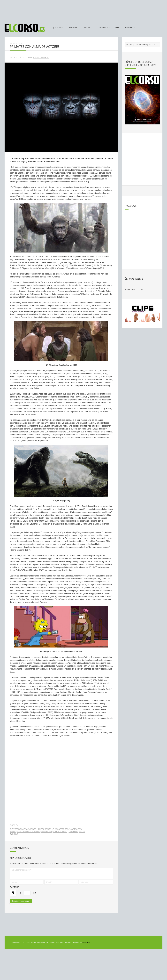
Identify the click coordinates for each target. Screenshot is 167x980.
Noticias (73, 28)
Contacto (130, 28)
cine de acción (44, 829)
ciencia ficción (29, 829)
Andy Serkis (15, 829)
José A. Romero (41, 58)
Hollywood (46, 832)
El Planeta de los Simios (28, 832)
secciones (103, 28)
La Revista (88, 28)
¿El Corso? (58, 28)
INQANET (86, 942)
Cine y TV (14, 825)
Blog (118, 28)
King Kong (73, 832)
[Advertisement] (83, 10)
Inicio (12, 43)
